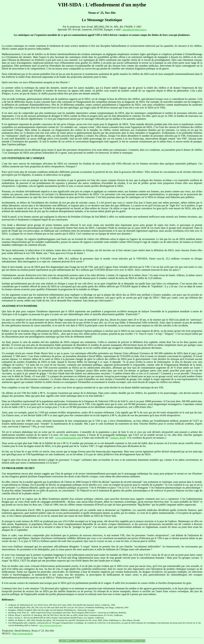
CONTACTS (101, 641)
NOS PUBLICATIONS (114, 641)
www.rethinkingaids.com (68, 438)
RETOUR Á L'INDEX (88, 641)
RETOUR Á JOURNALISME (70, 641)
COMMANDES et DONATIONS (133, 641)
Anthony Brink (118, 438)
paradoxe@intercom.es (135, 30)
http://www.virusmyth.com (51, 625)
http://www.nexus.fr (23, 634)
